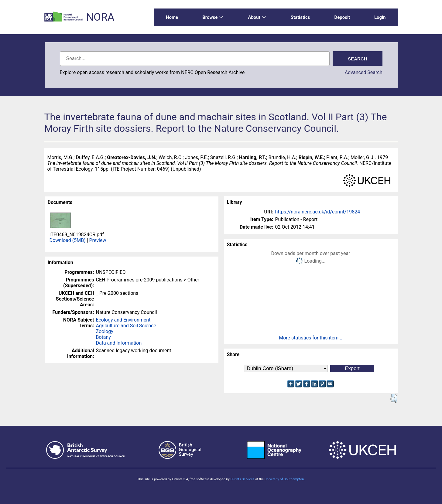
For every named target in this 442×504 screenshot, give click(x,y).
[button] (394, 398)
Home (172, 17)
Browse (213, 17)
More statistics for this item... (311, 338)
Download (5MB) (68, 240)
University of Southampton (284, 479)
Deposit (342, 17)
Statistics (300, 17)
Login (380, 17)
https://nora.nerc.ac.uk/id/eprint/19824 (318, 212)
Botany (103, 337)
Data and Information (119, 343)
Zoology (105, 331)
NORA (100, 17)
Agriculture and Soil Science (126, 326)
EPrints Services (242, 479)
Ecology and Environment (123, 320)
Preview (98, 240)
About (257, 17)
